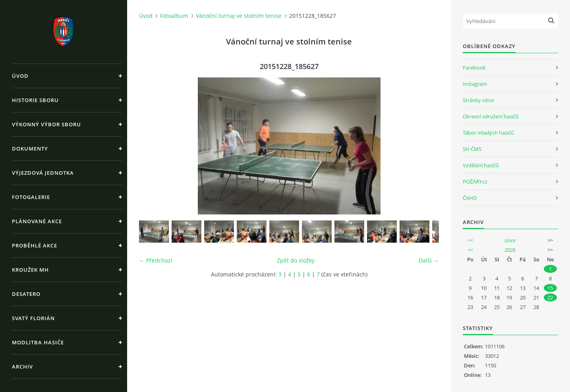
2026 (510, 250)
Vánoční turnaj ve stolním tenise (239, 16)
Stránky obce (478, 100)
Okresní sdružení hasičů (491, 116)
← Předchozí (156, 260)
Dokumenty (30, 149)
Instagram (475, 84)
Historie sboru (35, 100)
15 (550, 288)
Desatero (26, 294)
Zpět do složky (296, 260)
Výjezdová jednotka (43, 173)
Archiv (22, 367)
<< (470, 240)
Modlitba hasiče (38, 342)
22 (550, 297)
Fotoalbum (174, 16)
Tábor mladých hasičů (488, 133)
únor (510, 240)
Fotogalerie (31, 197)
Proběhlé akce (35, 245)
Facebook (474, 68)
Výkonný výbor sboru (46, 124)
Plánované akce (37, 221)
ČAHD (470, 198)
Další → (429, 260)
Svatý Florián (33, 318)
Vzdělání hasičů (481, 165)
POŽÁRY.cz (475, 182)
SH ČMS (472, 149)
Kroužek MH (30, 270)
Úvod (20, 76)
